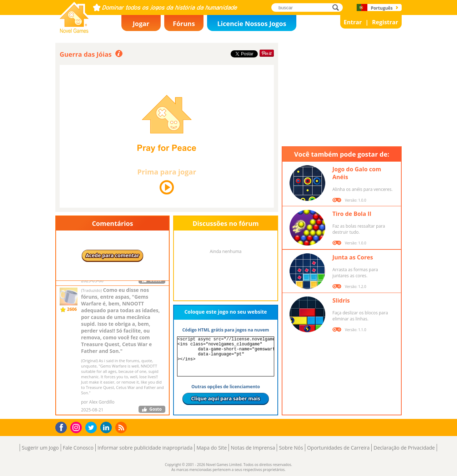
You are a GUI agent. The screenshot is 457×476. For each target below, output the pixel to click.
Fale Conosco (78, 448)
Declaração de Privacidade (404, 448)
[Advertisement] (342, 93)
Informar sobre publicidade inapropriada (145, 448)
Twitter (92, 428)
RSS (122, 427)
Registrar (385, 22)
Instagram (77, 427)
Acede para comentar (112, 255)
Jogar (141, 24)
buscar (338, 7)
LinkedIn (107, 428)
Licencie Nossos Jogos (252, 24)
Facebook (63, 427)
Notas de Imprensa (253, 448)
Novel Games (73, 31)
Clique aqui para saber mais (226, 398)
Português (381, 8)
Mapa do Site (212, 448)
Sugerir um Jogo (40, 448)
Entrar (353, 22)
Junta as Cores (353, 257)
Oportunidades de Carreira (338, 448)
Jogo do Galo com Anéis (357, 173)
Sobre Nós (291, 448)
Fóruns (184, 24)
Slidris (341, 300)
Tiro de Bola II (352, 214)
